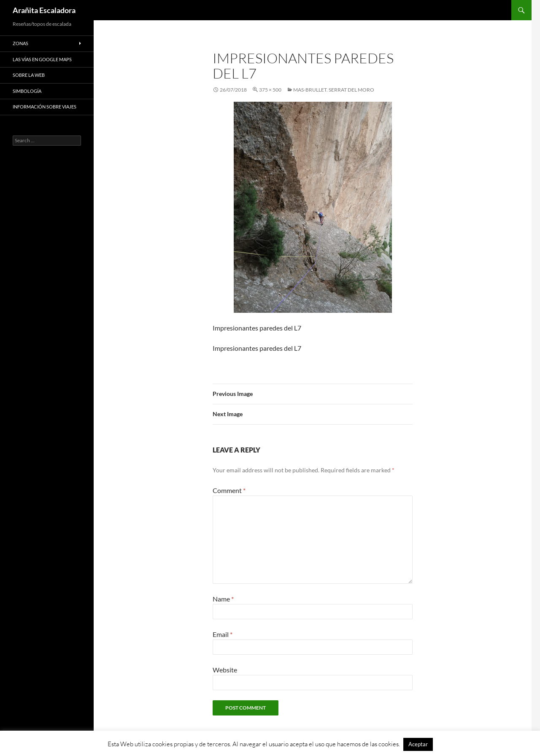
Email (223, 634)
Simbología (27, 91)
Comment (229, 490)
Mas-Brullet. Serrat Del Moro (334, 90)
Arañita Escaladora (44, 10)
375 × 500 (270, 90)
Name (223, 599)
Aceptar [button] (418, 744)
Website (225, 670)
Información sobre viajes (45, 107)
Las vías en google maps (42, 59)
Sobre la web (29, 75)
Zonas (20, 43)
